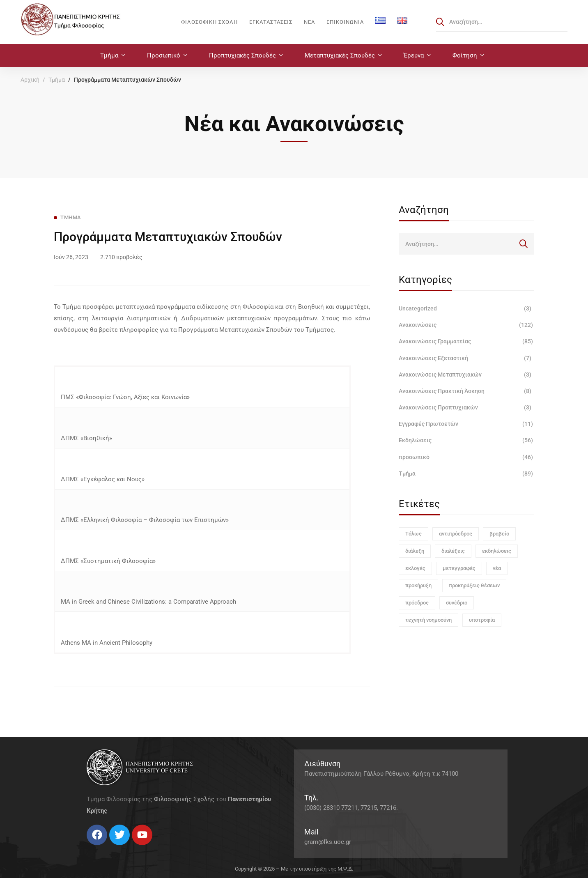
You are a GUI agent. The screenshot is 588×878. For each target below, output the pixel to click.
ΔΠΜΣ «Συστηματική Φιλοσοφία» (108, 561)
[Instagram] (103, 848)
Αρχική (30, 80)
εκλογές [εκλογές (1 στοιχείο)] (415, 568)
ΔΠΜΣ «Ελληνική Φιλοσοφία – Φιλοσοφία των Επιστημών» (145, 520)
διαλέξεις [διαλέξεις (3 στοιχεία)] (453, 551)
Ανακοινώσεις (466, 325)
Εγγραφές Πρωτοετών (466, 424)
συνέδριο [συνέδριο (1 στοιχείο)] (457, 603)
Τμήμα (57, 80)
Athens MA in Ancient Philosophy (107, 643)
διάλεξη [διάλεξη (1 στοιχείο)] (415, 551)
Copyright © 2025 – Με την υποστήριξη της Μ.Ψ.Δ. (294, 869)
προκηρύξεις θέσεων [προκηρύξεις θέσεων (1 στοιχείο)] (474, 585)
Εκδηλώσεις (466, 440)
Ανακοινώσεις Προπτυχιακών (466, 407)
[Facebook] (87, 848)
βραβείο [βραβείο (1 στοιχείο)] (499, 534)
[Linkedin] (111, 848)
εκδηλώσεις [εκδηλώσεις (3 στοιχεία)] (497, 551)
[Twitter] (95, 848)
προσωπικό (466, 457)
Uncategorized (466, 308)
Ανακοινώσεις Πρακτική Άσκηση (466, 391)
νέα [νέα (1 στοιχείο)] (497, 568)
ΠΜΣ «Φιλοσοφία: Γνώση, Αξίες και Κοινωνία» (126, 397)
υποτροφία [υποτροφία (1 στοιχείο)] (482, 620)
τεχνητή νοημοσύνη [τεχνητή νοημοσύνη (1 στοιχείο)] (428, 620)
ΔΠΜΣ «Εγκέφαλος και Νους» (103, 479)
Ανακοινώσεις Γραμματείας (466, 341)
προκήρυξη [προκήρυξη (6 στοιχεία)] (418, 585)
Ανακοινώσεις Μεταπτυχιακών (466, 375)
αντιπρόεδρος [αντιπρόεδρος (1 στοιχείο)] (456, 534)
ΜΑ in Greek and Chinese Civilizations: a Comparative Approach (148, 602)
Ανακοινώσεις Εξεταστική (466, 358)
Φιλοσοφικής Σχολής (184, 799)
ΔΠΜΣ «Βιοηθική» (86, 438)
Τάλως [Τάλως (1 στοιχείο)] (413, 534)
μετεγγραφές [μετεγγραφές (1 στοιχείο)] (459, 568)
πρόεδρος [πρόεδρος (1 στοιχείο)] (417, 603)
